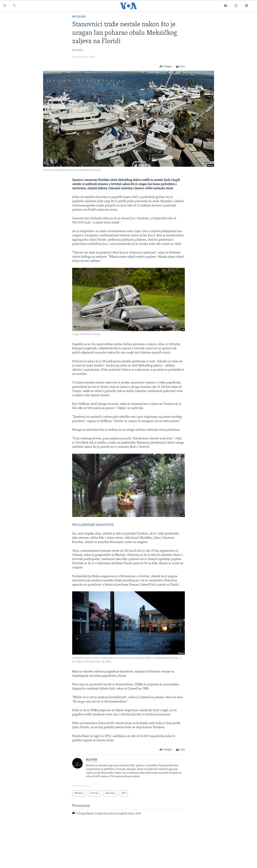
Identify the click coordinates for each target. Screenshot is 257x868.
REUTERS (78, 50)
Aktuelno (79, 17)
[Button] (165, 67)
